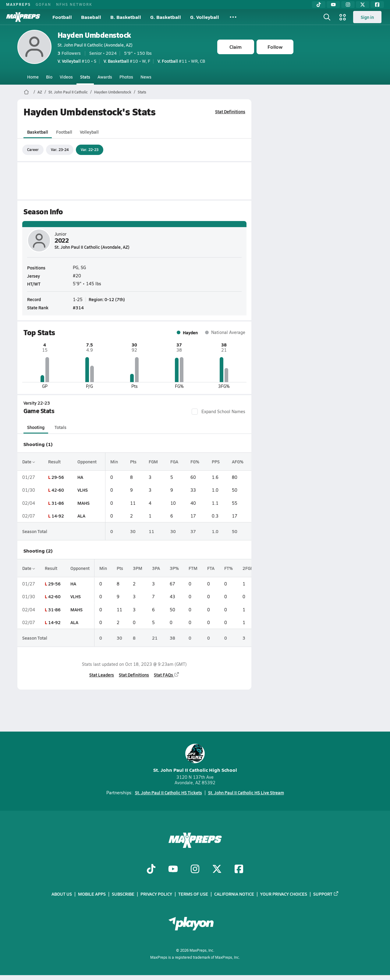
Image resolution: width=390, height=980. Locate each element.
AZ (40, 92)
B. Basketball (126, 17)
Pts (133, 462)
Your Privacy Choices (284, 894)
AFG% (237, 462)
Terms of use (193, 894)
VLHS (82, 490)
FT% (229, 568)
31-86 (57, 503)
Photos (126, 77)
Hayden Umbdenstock (94, 35)
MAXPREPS (18, 4)
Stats (85, 77)
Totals (60, 427)
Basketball (38, 132)
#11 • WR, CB (181, 61)
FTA (211, 568)
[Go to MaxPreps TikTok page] (151, 869)
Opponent (87, 462)
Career (33, 149)
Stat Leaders (102, 675)
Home (33, 77)
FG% (195, 462)
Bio (49, 77)
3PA (156, 568)
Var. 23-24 (60, 149)
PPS (215, 462)
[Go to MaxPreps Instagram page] (195, 869)
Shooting (36, 427)
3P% (174, 568)
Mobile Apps (92, 894)
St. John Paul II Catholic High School (195, 759)
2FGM (248, 568)
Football (62, 17)
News (146, 77)
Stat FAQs (167, 675)
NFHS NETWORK (74, 4)
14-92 (57, 516)
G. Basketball (166, 17)
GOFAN (43, 4)
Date (29, 462)
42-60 (57, 490)
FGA (174, 462)
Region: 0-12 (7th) (107, 299)
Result (54, 462)
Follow (275, 47)
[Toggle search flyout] (327, 17)
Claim (236, 47)
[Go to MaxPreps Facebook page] (239, 869)
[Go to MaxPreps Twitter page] (217, 869)
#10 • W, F (127, 61)
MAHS (83, 503)
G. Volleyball (205, 17)
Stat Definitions (230, 111)
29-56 (57, 477)
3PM (138, 568)
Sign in (367, 17)
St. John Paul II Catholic (68, 92)
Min (114, 462)
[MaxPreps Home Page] (26, 92)
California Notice (234, 894)
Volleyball (89, 132)
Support (326, 894)
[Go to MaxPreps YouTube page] (173, 869)
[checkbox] (195, 412)
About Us (62, 894)
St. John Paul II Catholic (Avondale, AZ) (95, 45)
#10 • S (77, 61)
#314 (78, 307)
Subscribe (123, 894)
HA (80, 477)
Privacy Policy (156, 894)
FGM (153, 462)
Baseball (91, 17)
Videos (66, 77)
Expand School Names (218, 412)
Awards (105, 77)
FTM (193, 568)
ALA (81, 516)
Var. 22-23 (90, 149)
